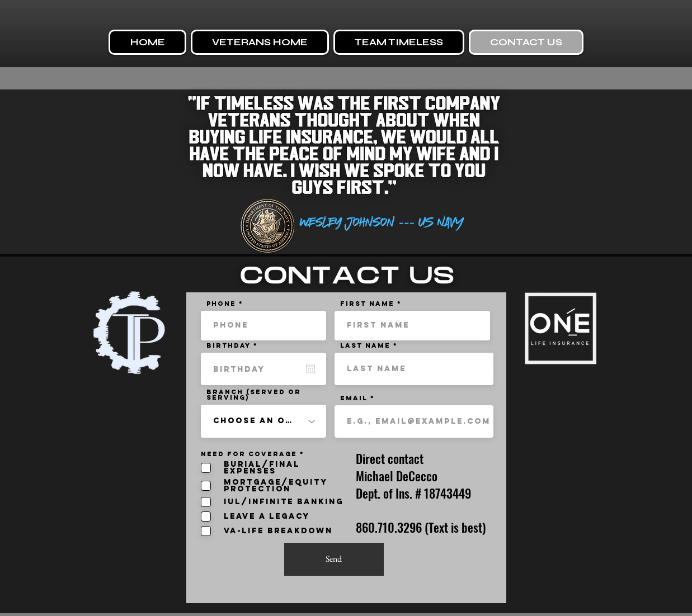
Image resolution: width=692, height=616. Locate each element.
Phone (221, 304)
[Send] (334, 559)
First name (367, 304)
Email (354, 398)
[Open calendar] (310, 369)
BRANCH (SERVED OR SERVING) (254, 395)
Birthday (235, 345)
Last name (365, 345)
